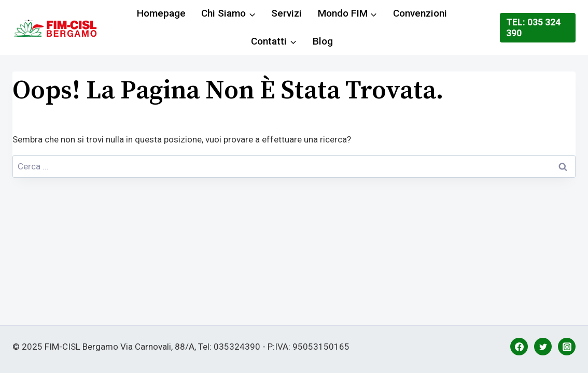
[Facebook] (519, 347)
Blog (323, 41)
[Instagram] (567, 347)
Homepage (161, 13)
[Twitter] (543, 347)
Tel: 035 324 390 (533, 28)
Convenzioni (420, 13)
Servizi (286, 13)
